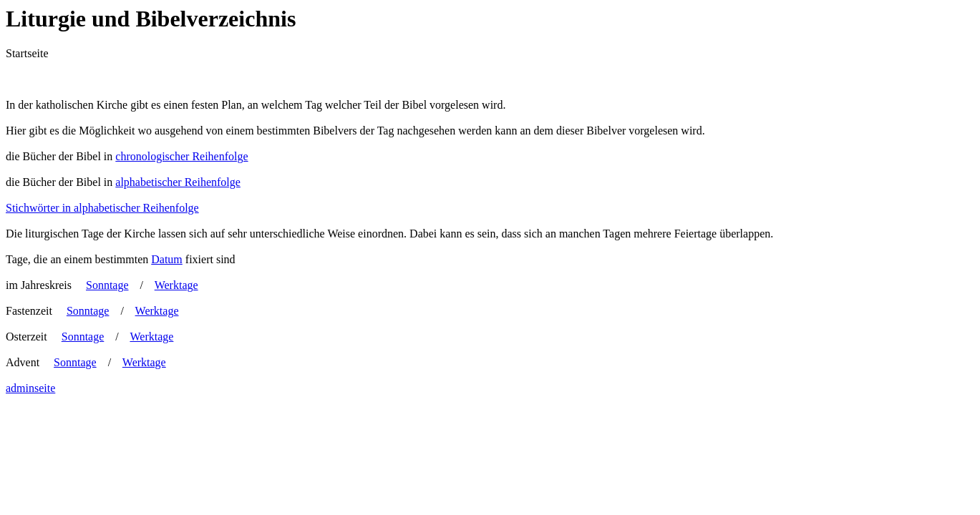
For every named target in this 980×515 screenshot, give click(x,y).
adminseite (30, 388)
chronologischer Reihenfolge (181, 156)
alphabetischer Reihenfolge (178, 182)
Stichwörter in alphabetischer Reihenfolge (102, 208)
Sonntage (107, 285)
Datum (167, 259)
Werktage (176, 285)
